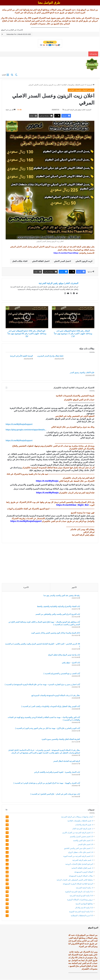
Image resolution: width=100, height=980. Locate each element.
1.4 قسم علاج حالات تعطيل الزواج (81, 853)
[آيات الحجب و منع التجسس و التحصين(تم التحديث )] (88, 677)
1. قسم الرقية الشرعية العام (83, 830)
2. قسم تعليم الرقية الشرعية (83, 861)
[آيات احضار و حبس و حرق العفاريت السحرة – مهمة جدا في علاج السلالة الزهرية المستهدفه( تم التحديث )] (88, 688)
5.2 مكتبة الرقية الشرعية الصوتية (81, 912)
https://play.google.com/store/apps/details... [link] (26, 429)
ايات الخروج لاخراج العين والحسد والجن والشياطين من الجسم (57, 614)
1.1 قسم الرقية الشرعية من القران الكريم (78, 833)
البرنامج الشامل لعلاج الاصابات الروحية (79, 865)
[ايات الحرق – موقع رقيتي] (88, 666)
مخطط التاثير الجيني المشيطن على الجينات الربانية (75, 881)
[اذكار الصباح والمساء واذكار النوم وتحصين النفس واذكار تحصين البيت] (88, 636)
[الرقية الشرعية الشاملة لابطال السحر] (88, 764)
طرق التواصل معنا (49, 3)
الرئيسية (91, 85)
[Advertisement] (50, 561)
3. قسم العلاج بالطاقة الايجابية (82, 869)
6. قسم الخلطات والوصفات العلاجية (74, 85)
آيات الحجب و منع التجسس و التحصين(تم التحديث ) (61, 673)
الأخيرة (26, 586)
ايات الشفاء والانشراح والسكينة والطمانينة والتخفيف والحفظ (58, 606)
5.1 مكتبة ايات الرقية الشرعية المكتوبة (79, 892)
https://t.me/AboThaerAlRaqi (66, 253)
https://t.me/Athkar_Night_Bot (72, 504)
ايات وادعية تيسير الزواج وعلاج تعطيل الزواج (63, 655)
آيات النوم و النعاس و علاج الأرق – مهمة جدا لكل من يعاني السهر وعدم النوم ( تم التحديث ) (47, 728)
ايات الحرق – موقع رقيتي (70, 662)
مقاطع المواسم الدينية (84, 904)
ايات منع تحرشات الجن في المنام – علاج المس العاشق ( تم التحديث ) (54, 794)
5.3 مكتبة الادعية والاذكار (84, 908)
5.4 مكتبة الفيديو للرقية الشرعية (81, 896)
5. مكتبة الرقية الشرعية (84, 889)
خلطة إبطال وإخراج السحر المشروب (50, 355)
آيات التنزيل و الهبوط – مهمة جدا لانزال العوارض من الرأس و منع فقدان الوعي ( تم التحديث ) (46, 783)
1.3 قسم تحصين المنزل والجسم (81, 837)
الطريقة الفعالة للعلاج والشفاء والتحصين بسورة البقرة (60, 739)
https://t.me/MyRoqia (47, 480)
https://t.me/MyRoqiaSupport (26, 520)
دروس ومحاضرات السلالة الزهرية (80, 900)
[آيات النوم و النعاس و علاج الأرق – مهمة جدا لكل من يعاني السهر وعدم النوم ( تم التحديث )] (88, 732)
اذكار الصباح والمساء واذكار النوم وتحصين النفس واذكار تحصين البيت (55, 633)
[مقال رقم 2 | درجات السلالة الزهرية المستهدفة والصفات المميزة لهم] (88, 699)
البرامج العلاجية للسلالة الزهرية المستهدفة (78, 885)
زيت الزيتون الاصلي (83, 261)
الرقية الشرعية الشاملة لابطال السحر (66, 761)
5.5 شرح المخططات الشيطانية (82, 916)
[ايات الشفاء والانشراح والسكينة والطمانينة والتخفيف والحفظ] (88, 608)
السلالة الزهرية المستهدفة (84, 873)
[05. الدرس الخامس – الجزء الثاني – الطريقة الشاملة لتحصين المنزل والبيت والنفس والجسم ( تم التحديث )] (88, 647)
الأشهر (74, 586)
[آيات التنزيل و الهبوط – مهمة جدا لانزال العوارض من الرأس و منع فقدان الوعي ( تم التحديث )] (88, 786)
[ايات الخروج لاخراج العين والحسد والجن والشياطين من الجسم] (88, 616)
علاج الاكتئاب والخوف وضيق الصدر (82, 371)
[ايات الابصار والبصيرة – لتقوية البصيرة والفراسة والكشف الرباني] (88, 775)
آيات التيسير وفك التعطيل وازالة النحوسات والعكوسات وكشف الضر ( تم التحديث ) (50, 706)
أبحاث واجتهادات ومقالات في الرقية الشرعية (77, 818)
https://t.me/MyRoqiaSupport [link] (19, 423)
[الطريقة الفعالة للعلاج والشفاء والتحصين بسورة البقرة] (88, 742)
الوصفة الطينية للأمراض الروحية (21, 355)
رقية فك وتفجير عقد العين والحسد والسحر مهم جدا (61, 595)
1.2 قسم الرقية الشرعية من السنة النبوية (78, 857)
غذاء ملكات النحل (19, 261)
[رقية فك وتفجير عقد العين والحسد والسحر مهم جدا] (88, 599)
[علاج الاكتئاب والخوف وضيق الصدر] (81, 361)
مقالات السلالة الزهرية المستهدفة (81, 877)
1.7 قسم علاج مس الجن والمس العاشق (78, 849)
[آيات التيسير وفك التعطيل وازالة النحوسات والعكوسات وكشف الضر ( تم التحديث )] (88, 710)
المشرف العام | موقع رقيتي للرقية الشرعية (58, 283)
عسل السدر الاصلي (62, 261)
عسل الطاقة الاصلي (40, 261)
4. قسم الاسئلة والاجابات (84, 826)
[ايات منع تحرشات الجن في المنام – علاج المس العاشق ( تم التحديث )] (88, 796)
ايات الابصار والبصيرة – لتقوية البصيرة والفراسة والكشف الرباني (56, 772)
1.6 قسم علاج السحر (85, 845)
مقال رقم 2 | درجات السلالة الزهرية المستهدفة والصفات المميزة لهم (55, 695)
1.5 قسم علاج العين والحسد (83, 841)
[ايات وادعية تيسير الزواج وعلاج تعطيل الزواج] (88, 656)
